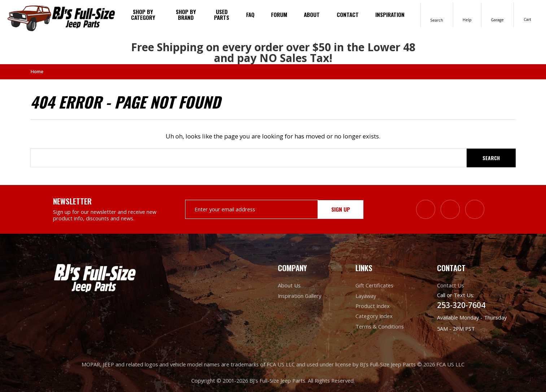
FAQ (250, 14)
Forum (279, 14)
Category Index (374, 316)
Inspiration (390, 14)
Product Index (373, 305)
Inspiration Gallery (300, 295)
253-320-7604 (461, 305)
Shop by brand (186, 14)
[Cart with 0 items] (527, 15)
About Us (289, 285)
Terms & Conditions (380, 326)
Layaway (366, 295)
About (312, 14)
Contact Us (451, 285)
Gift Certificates (374, 285)
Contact (348, 14)
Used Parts (222, 14)
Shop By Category (143, 14)
